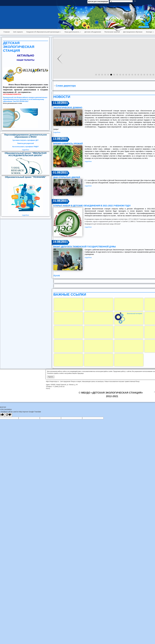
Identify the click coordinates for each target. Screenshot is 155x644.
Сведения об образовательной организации (44, 32)
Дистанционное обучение (133, 32)
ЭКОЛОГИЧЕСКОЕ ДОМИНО (68, 108)
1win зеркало (18, 32)
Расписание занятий (112, 32)
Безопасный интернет (135, 313)
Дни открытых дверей (67, 177)
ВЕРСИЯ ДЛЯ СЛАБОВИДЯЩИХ (98, 2)
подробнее (26, 150)
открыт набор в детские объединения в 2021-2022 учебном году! (92, 206)
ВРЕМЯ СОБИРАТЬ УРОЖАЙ (68, 144)
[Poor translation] (8, 415)
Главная (7, 32)
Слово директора (66, 86)
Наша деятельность (73, 32)
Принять (51, 377)
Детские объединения (93, 32)
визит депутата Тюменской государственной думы (85, 247)
